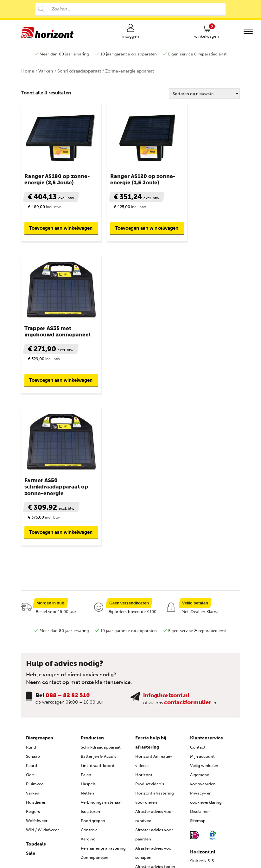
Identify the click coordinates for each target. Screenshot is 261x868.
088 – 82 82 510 (68, 538)
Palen (86, 617)
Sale (31, 696)
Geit (30, 617)
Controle (89, 672)
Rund (31, 589)
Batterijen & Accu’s (99, 599)
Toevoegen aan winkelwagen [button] (46, 225)
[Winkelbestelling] (204, 98)
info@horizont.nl (166, 538)
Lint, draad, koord (98, 608)
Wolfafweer (37, 663)
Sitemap (198, 663)
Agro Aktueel (147, 819)
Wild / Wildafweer (42, 672)
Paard (32, 608)
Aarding (88, 681)
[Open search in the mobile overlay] (130, 10)
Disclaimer (200, 654)
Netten (87, 635)
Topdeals (36, 686)
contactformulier (188, 545)
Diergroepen (40, 580)
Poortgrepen (93, 663)
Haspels (88, 626)
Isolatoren (90, 654)
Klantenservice (207, 580)
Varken (46, 76)
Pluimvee (35, 626)
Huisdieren (36, 645)
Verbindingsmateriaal (101, 645)
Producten (92, 580)
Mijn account (202, 599)
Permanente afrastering (103, 690)
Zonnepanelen (95, 700)
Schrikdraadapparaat (79, 76)
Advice (196, 857)
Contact (198, 589)
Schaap (33, 599)
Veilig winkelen (204, 608)
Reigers (33, 654)
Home (28, 76)
